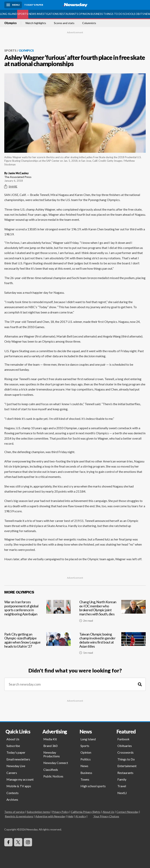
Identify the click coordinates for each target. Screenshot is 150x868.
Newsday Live (16, 766)
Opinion (84, 14)
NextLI (122, 793)
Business (97, 14)
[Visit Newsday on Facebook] (8, 842)
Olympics (10, 23)
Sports (23, 14)
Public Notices (53, 776)
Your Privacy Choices (106, 816)
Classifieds (51, 770)
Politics (86, 759)
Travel (122, 786)
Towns (85, 779)
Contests (12, 793)
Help (70, 816)
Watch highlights (36, 23)
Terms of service (14, 812)
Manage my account (20, 779)
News (33, 14)
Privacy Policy (60, 812)
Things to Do (113, 14)
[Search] (140, 684)
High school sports (93, 786)
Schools (129, 14)
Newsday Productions (52, 754)
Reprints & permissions (19, 816)
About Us (13, 739)
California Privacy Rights (86, 812)
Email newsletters (18, 759)
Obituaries (125, 746)
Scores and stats (64, 23)
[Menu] (13, 5)
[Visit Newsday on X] (18, 842)
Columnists (89, 23)
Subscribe (13, 746)
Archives (12, 799)
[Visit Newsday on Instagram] (28, 842)
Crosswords (125, 752)
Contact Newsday (127, 812)
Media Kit (50, 739)
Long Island (9, 14)
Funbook (123, 739)
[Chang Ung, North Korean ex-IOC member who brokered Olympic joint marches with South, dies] (112, 613)
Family (122, 779)
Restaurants (69, 14)
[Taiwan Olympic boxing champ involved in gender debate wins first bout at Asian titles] (112, 645)
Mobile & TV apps (19, 786)
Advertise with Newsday (50, 816)
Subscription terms (38, 812)
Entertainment (127, 766)
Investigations (48, 14)
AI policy (81, 816)
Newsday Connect (56, 763)
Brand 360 (50, 746)
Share (11, 187)
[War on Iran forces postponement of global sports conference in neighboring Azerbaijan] (37, 613)
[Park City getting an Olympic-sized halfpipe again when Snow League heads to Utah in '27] (37, 645)
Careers (12, 773)
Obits (140, 14)
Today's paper (16, 752)
